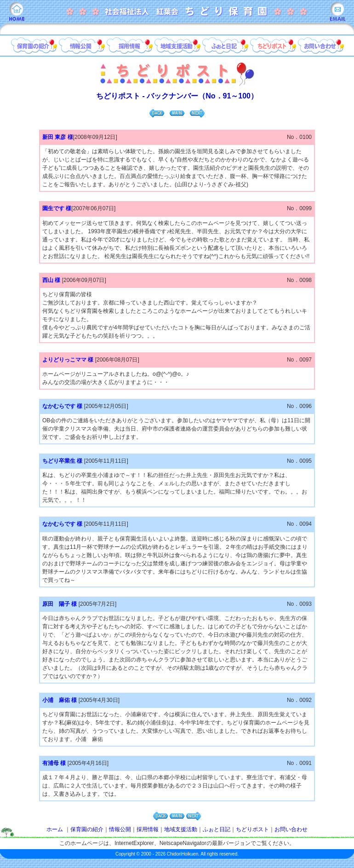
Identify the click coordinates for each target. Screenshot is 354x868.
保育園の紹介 (87, 829)
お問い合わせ (291, 829)
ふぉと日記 (217, 829)
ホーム (55, 829)
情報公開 (120, 829)
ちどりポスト (252, 829)
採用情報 (148, 829)
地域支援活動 (181, 829)
